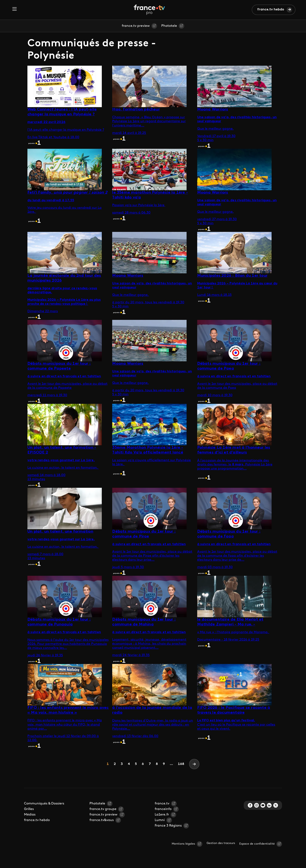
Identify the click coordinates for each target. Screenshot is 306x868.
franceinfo (163, 809)
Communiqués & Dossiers (44, 804)
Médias (30, 815)
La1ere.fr (162, 815)
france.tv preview (136, 26)
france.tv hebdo (271, 10)
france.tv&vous (102, 820)
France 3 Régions (168, 826)
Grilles (29, 809)
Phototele (169, 26)
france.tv (162, 804)
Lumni (160, 820)
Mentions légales (183, 844)
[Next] (194, 764)
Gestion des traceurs (221, 843)
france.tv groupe (103, 809)
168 (181, 764)
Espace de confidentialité (257, 844)
